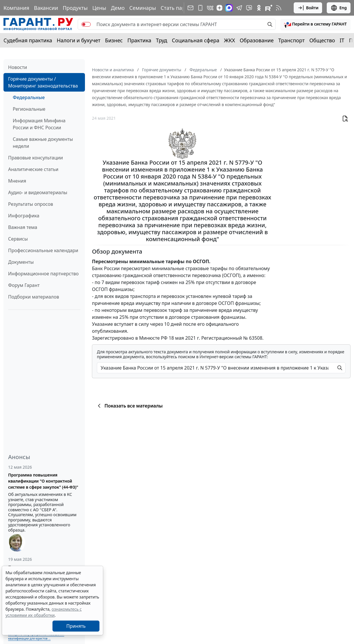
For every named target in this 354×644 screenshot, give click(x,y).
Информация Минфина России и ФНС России (39, 124)
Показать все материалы (129, 406)
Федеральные (29, 97)
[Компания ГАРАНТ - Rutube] (269, 8)
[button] (315, 24)
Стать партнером (182, 8)
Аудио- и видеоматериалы (38, 192)
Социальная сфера (196, 40)
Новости (18, 67)
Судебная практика (28, 40)
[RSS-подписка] (279, 8)
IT (342, 40)
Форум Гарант (24, 285)
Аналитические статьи (33, 169)
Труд (162, 40)
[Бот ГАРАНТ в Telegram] (249, 8)
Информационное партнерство (43, 274)
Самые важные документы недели (43, 143)
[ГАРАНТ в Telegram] (239, 8)
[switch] (86, 24)
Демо (118, 8)
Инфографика (24, 216)
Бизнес (114, 40)
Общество (322, 40)
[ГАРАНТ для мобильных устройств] (200, 8)
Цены (99, 8)
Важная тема (23, 227)
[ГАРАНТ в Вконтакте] (210, 8)
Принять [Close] (76, 626)
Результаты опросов (31, 204)
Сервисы (18, 239)
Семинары (143, 8)
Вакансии (46, 8)
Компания (16, 8)
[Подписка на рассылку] (190, 8)
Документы (21, 262)
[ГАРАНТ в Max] (229, 8)
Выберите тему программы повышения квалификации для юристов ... (36, 636)
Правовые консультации (36, 158)
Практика (139, 40)
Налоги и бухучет (79, 40)
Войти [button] (308, 8)
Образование (257, 40)
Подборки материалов (34, 297)
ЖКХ (230, 40)
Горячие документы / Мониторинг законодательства (43, 82)
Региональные (29, 109)
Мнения (17, 181)
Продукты (75, 8)
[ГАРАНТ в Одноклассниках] (259, 8)
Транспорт (292, 40)
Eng (339, 8)
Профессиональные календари (43, 250)
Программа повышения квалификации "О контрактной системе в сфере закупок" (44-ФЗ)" (43, 481)
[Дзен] (219, 8)
